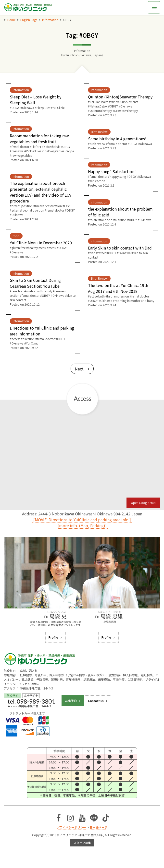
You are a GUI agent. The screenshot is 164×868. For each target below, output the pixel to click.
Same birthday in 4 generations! (117, 139)
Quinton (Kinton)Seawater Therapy (120, 97)
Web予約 (73, 701)
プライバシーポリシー (71, 827)
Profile (56, 637)
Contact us (98, 701)
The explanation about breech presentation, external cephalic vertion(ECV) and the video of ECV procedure (41, 192)
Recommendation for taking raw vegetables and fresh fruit (39, 139)
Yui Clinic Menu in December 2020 (41, 243)
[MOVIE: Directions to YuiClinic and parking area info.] (82, 520)
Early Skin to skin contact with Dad (120, 248)
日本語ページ (99, 827)
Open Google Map (143, 503)
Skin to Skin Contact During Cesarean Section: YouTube (35, 283)
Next (82, 369)
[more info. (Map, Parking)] (82, 525)
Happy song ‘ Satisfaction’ (112, 171)
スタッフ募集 (82, 843)
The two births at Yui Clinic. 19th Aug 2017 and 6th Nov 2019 (118, 288)
